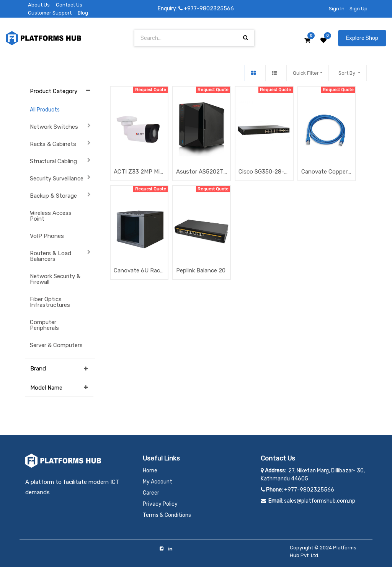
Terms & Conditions (167, 515)
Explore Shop (362, 38)
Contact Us (69, 5)
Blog (83, 13)
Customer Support (50, 13)
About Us (39, 5)
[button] (349, 73)
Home (150, 471)
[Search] (246, 38)
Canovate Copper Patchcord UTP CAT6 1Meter (324, 172)
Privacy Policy (160, 504)
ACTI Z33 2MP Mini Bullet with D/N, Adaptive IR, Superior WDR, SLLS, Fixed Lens (139, 172)
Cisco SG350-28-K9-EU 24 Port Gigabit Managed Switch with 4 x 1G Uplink (263, 172)
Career (151, 493)
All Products (45, 110)
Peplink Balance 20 (201, 270)
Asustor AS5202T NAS (200, 172)
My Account (158, 482)
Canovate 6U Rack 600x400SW (138, 271)
